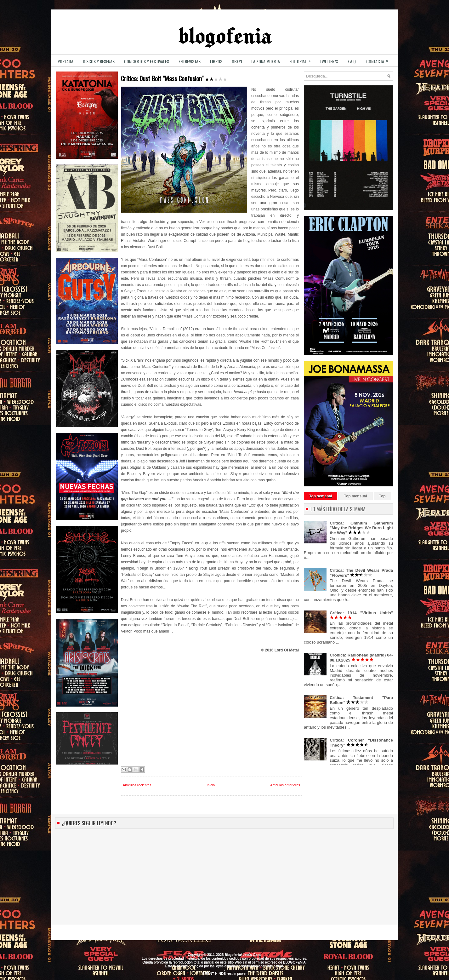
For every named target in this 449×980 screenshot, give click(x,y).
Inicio (211, 785)
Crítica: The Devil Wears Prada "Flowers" (361, 573)
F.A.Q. (352, 61)
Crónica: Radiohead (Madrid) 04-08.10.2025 (361, 658)
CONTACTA (379, 59)
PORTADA (65, 61)
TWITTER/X (329, 61)
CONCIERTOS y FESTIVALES (147, 61)
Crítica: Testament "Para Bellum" (361, 700)
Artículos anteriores (285, 785)
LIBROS (216, 61)
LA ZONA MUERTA (266, 61)
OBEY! (237, 61)
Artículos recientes (137, 785)
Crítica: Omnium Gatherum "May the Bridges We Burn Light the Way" (361, 528)
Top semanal (321, 496)
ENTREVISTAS (190, 61)
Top (382, 496)
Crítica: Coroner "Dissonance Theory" (361, 743)
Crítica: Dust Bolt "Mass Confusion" (174, 79)
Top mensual (355, 496)
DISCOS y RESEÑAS (99, 61)
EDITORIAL (302, 59)
